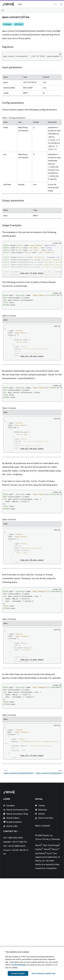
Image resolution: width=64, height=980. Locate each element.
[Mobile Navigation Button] (61, 4)
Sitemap (56, 839)
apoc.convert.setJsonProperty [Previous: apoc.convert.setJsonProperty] (19, 773)
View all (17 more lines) (32, 273)
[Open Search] (56, 4)
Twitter (42, 806)
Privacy (47, 839)
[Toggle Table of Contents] (3, 10)
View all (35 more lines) (32, 560)
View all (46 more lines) (32, 356)
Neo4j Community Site (17, 810)
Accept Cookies (18, 973)
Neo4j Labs (12, 826)
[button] (55, 4)
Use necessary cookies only (44, 973)
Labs (20, 4)
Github (41, 814)
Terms (38, 839)
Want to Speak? (43, 826)
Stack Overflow (46, 818)
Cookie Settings (19, 965)
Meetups (43, 810)
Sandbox (11, 806)
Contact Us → (11, 831)
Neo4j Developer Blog (17, 814)
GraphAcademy (14, 822)
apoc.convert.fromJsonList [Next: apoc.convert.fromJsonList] (49, 773)
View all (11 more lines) (32, 659)
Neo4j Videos (13, 818)
